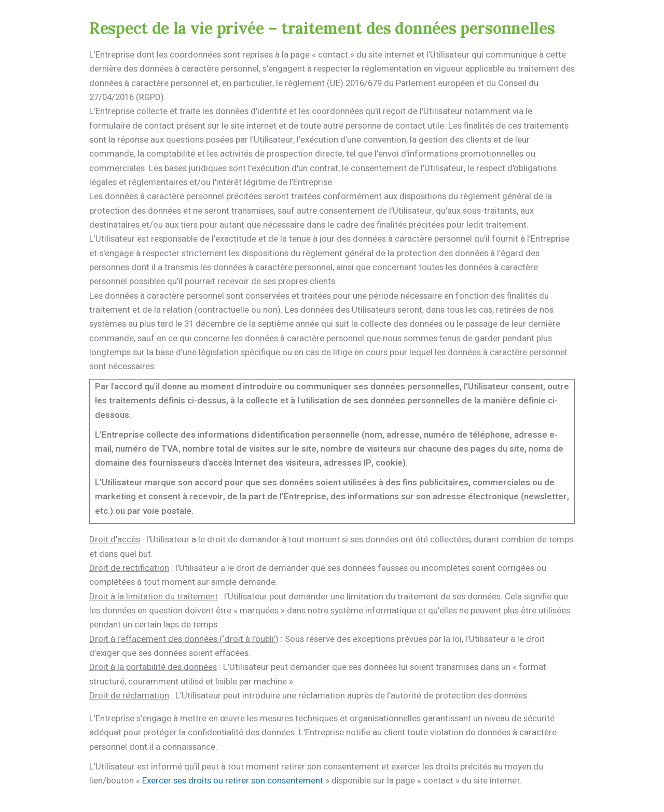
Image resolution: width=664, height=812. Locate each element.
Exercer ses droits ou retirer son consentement (233, 781)
